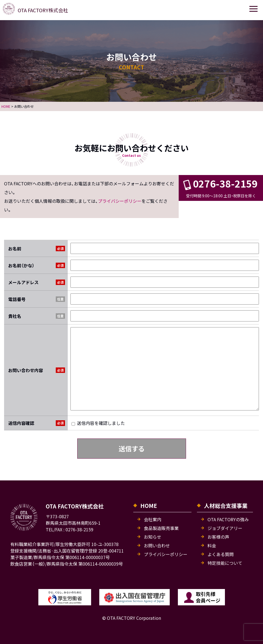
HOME (149, 506)
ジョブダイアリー (225, 528)
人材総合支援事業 (226, 506)
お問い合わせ (157, 545)
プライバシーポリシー (120, 201)
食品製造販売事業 (161, 528)
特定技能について (225, 563)
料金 (212, 545)
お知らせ (153, 537)
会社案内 (153, 519)
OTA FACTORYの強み (228, 519)
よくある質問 (221, 554)
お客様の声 (218, 537)
